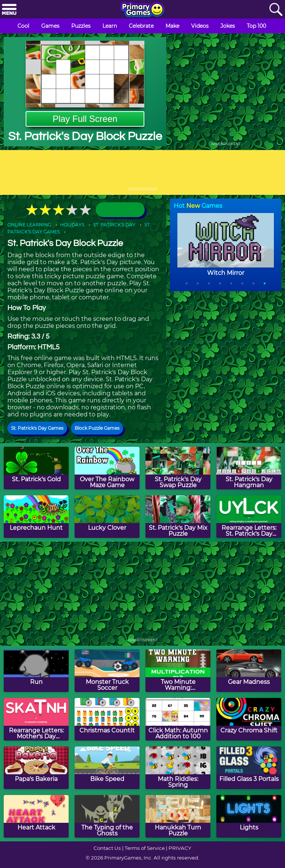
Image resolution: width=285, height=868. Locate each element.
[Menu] (9, 10)
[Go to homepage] (142, 10)
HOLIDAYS (72, 225)
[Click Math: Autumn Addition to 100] (178, 719)
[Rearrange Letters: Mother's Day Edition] (36, 719)
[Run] (36, 671)
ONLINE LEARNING (29, 225)
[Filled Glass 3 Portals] (249, 768)
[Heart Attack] (36, 816)
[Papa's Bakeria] (36, 768)
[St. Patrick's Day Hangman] (249, 468)
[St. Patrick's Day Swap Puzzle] (178, 468)
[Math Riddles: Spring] (178, 768)
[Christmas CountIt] (107, 719)
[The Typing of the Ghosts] (107, 816)
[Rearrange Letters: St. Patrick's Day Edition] (249, 517)
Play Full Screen (85, 119)
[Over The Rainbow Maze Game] (107, 468)
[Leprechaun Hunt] (36, 517)
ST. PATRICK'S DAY (114, 225)
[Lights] (249, 816)
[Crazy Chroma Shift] (249, 719)
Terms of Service (145, 848)
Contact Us (107, 848)
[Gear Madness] (249, 671)
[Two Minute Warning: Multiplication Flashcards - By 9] (178, 671)
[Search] (276, 10)
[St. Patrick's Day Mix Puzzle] (178, 517)
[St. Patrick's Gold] (36, 468)
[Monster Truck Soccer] (107, 671)
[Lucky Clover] (107, 517)
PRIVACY (180, 848)
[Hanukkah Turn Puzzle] (178, 816)
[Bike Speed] (107, 768)
